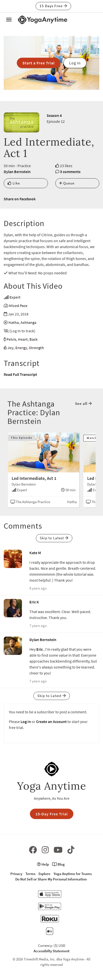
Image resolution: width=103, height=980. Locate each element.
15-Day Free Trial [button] (52, 814)
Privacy (16, 874)
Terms (30, 874)
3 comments (70, 172)
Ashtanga (28, 322)
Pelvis (11, 339)
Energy (21, 348)
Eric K (34, 602)
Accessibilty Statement (51, 951)
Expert (15, 297)
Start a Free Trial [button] (39, 63)
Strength (36, 348)
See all (83, 403)
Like (14, 183)
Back (33, 339)
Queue (67, 183)
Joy (10, 348)
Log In (26, 722)
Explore (44, 874)
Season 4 (54, 115)
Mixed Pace (18, 306)
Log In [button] (75, 63)
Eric (40, 649)
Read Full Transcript (20, 374)
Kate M (35, 553)
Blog (58, 864)
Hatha (14, 322)
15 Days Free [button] (53, 6)
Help (43, 864)
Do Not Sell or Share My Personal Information (51, 879)
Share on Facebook (20, 199)
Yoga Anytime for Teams (73, 874)
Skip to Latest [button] (54, 538)
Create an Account (51, 722)
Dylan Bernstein (17, 172)
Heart (23, 339)
